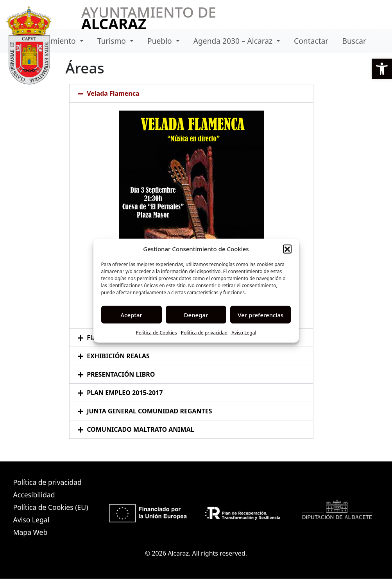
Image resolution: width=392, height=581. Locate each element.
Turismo (113, 41)
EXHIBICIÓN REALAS (118, 356)
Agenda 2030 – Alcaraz (234, 41)
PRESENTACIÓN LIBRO (121, 374)
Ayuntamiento (52, 41)
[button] (382, 69)
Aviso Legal (244, 333)
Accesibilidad (34, 495)
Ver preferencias (260, 315)
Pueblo (161, 41)
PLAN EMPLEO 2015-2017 (125, 393)
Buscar (354, 41)
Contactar (311, 41)
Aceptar (131, 315)
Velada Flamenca (113, 93)
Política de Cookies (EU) (51, 507)
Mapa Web (30, 532)
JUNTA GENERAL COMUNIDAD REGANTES (149, 411)
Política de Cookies (156, 333)
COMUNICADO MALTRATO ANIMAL (141, 429)
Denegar (196, 315)
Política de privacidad (204, 333)
